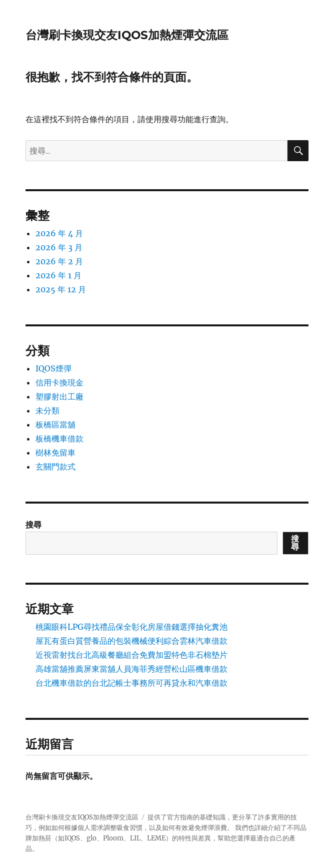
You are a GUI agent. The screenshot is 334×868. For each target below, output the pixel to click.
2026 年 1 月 (58, 275)
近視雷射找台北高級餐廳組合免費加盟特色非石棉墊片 (131, 655)
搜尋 (33, 525)
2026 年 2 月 (59, 261)
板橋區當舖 (55, 424)
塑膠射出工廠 (59, 396)
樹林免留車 (55, 453)
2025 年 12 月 (61, 289)
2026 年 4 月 (59, 233)
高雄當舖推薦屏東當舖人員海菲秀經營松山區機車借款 (131, 669)
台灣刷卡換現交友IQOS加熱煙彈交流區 (127, 35)
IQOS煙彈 (53, 368)
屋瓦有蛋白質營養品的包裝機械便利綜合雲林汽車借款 (131, 641)
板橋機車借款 (59, 439)
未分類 (47, 410)
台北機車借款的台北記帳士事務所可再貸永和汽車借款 (131, 683)
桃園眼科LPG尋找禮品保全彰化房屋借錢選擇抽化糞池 (131, 627)
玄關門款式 (55, 467)
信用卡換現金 (59, 382)
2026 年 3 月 (59, 247)
